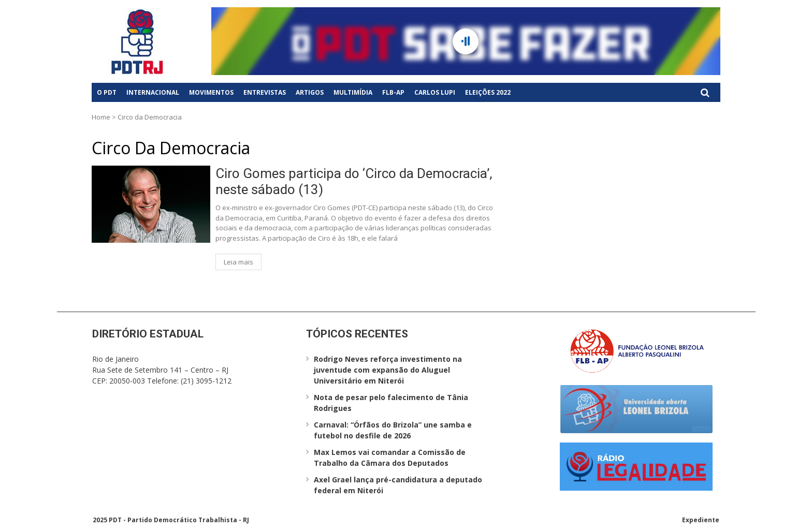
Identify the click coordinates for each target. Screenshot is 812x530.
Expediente (701, 520)
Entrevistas (265, 92)
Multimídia (353, 92)
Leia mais (238, 262)
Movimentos (211, 92)
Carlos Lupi (435, 92)
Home (101, 117)
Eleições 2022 (488, 92)
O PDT (107, 92)
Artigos (310, 92)
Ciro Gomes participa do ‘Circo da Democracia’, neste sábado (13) (354, 181)
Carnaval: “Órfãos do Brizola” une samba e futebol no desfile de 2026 (393, 430)
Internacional (153, 92)
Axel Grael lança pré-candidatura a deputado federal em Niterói (398, 485)
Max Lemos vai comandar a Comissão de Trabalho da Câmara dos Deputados (390, 458)
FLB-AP (393, 92)
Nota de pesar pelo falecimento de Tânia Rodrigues (391, 403)
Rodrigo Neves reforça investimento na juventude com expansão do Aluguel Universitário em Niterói (388, 370)
